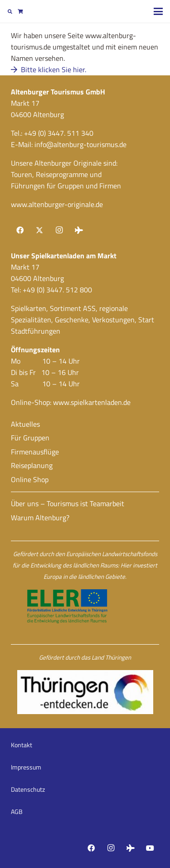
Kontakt (22, 745)
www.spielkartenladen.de (92, 402)
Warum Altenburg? (40, 518)
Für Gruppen (30, 438)
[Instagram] (59, 230)
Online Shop (30, 479)
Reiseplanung (32, 465)
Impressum (26, 767)
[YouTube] (150, 848)
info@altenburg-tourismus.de (80, 144)
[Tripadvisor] (79, 230)
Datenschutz (28, 789)
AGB (17, 811)
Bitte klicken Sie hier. (49, 69)
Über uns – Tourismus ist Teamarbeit (68, 503)
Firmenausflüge (35, 452)
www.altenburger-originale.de (57, 204)
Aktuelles (25, 424)
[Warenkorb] (20, 11)
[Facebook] (20, 230)
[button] (10, 11)
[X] (39, 230)
